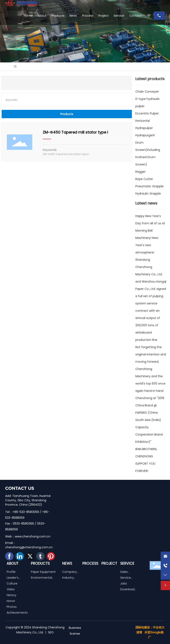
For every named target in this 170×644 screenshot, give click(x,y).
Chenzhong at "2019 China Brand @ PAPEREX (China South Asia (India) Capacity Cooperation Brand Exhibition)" (150, 420)
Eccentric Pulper (147, 113)
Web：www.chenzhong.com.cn (28, 536)
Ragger (140, 172)
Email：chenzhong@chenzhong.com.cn (29, 545)
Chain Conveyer (147, 92)
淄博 (139, 632)
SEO (51, 632)
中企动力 (159, 627)
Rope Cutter (144, 179)
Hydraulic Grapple (148, 194)
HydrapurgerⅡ (145, 135)
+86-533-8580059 (26, 512)
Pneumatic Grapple (149, 186)
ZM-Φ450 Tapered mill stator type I (75, 132)
